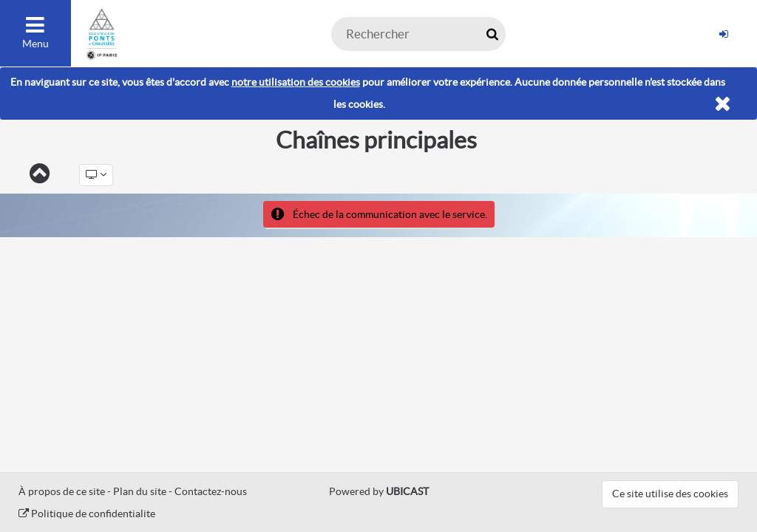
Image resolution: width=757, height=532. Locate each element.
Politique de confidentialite (87, 514)
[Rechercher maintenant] (492, 34)
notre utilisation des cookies (296, 82)
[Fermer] (723, 105)
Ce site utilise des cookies (670, 494)
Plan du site (140, 491)
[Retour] (40, 175)
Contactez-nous (211, 491)
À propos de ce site (62, 491)
